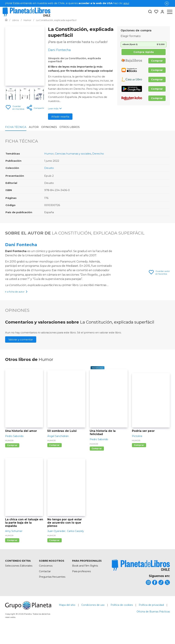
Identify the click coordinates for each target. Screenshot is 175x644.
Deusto (49, 168)
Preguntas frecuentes (52, 595)
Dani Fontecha (21, 245)
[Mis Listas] (155, 12)
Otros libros (70, 127)
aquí (126, 3)
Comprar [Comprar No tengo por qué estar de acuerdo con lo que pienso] (54, 559)
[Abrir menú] (170, 12)
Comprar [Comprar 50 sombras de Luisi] (54, 463)
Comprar (157, 61)
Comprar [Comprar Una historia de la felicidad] (97, 467)
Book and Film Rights (85, 584)
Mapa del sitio (67, 623)
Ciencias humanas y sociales (73, 154)
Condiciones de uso (93, 623)
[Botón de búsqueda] (150, 12)
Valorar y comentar (21, 358)
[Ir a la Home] (6, 20)
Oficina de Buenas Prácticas (153, 630)
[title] (141, 584)
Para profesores (81, 590)
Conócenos (46, 584)
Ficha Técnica (16, 127)
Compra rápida (144, 52)
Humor (49, 154)
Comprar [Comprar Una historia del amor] (12, 464)
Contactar (45, 590)
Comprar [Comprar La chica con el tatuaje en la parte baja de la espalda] (12, 559)
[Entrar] (161, 12)
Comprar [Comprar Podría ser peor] (139, 463)
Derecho (98, 154)
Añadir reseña (60, 117)
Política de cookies (122, 623)
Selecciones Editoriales (19, 584)
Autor (34, 127)
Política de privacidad (151, 623)
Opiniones (49, 127)
